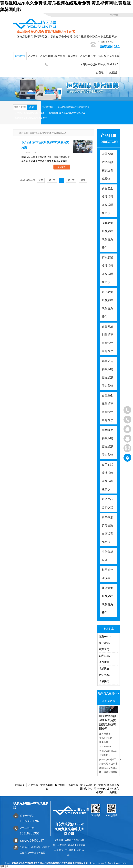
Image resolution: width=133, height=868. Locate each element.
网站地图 (114, 15)
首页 (32, 133)
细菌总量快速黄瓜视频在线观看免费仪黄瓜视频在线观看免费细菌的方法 (109, 656)
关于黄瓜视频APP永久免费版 (100, 64)
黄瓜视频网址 (46, 60)
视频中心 (73, 56)
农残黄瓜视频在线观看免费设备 (30, 113)
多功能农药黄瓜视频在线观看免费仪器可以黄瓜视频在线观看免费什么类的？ (109, 643)
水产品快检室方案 (58, 133)
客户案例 (60, 56)
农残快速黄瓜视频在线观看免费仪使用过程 (109, 669)
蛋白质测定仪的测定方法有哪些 (109, 662)
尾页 (83, 180)
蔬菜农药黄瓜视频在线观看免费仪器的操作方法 (109, 649)
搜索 (32, 107)
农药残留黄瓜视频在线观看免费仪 (56, 863)
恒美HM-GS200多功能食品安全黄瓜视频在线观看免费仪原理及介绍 (109, 637)
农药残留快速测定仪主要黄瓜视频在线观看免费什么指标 (109, 675)
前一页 (52, 180)
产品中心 (33, 56)
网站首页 (20, 56)
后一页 (71, 180)
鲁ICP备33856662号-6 (118, 863)
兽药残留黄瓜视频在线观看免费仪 (31, 118)
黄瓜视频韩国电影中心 (86, 60)
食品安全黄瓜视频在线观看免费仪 (73, 107)
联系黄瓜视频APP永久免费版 (113, 64)
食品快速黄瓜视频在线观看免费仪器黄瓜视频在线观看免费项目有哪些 (109, 681)
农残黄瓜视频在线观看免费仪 (26, 863)
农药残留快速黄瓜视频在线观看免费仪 (67, 113)
